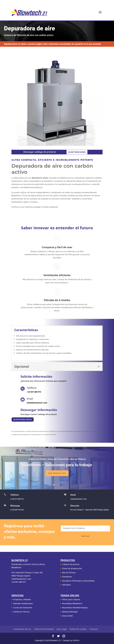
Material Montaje (70, 612)
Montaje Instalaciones (23, 603)
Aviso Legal (62, 629)
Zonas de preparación (72, 568)
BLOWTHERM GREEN (77, 152)
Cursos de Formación (23, 608)
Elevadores (67, 577)
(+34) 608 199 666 (17, 510)
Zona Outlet (68, 616)
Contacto (94, 629)
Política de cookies (78, 629)
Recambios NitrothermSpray (75, 608)
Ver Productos (57, 475)
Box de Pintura (69, 573)
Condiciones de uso (22, 629)
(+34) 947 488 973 (17, 499)
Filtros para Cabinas (71, 599)
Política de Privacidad (44, 629)
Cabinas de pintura (71, 564)
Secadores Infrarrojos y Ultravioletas (78, 581)
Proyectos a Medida (22, 599)
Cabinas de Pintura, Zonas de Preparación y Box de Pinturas (57, 461)
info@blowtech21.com (78, 499)
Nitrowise (67, 585)
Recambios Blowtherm (72, 603)
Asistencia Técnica (21, 612)
